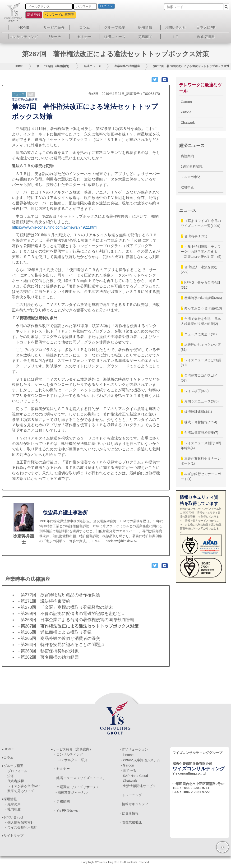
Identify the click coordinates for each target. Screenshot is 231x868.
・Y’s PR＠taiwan (66, 810)
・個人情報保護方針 (19, 822)
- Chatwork (129, 781)
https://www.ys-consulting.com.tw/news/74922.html (55, 227)
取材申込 (187, 187)
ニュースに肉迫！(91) (199, 334)
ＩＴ (176, 37)
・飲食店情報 (129, 813)
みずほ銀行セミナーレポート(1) (201, 476)
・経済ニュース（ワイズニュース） (80, 778)
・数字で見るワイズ (19, 791)
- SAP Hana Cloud (134, 776)
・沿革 (9, 776)
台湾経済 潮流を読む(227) (199, 270)
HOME (24, 27)
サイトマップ (14, 836)
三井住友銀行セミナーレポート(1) (201, 461)
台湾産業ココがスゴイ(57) (199, 378)
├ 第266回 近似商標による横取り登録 (54, 632)
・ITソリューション (133, 749)
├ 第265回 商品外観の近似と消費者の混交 (58, 638)
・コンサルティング (68, 754)
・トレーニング (130, 795)
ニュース (19, 94)
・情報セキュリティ (134, 804)
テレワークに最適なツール (200, 88)
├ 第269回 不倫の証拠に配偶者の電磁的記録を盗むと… (71, 614)
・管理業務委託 (130, 822)
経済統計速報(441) (196, 412)
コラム (85, 27)
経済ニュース (115, 37)
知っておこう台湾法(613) (201, 308)
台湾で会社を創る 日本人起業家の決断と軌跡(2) (201, 321)
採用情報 (145, 27)
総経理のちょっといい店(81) (201, 347)
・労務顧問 (61, 801)
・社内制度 (12, 809)
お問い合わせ (176, 27)
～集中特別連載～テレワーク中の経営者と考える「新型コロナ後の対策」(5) (201, 252)
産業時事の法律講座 (127, 66)
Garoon (186, 102)
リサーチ (54, 37)
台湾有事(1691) (194, 236)
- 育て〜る (129, 771)
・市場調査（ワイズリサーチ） (76, 787)
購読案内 (187, 156)
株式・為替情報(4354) (199, 422)
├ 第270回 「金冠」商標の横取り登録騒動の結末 (65, 607)
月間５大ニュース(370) (200, 401)
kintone (186, 112)
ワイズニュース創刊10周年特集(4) (201, 446)
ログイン (106, 6)
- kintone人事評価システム (141, 760)
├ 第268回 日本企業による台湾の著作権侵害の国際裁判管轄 (75, 620)
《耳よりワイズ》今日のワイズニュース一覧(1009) (201, 223)
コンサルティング (24, 37)
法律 (31, 94)
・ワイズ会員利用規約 (21, 827)
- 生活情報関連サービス (139, 786)
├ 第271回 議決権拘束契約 (43, 601)
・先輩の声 (12, 804)
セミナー (84, 37)
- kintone (127, 755)
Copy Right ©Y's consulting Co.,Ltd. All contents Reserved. (115, 862)
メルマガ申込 (191, 177)
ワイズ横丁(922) (195, 391)
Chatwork (188, 123)
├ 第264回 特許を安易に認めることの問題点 (60, 645)
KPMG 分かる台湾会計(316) (201, 285)
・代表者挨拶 (14, 781)
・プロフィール (16, 771)
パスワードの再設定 (60, 15)
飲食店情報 (206, 37)
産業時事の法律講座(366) (201, 298)
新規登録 (34, 15)
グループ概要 (115, 27)
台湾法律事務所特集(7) (199, 433)
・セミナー (61, 769)
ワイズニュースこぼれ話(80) (201, 362)
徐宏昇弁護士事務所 (65, 513)
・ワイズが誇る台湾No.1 (23, 786)
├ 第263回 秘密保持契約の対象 (48, 651)
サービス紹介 (54, 27)
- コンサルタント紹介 (72, 760)
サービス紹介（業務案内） (54, 66)
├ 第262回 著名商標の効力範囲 (48, 657)
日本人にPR (206, 27)
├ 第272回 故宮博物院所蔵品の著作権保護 (58, 595)
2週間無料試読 (192, 166)
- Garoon (127, 765)
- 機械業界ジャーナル (72, 792)
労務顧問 (145, 37)
